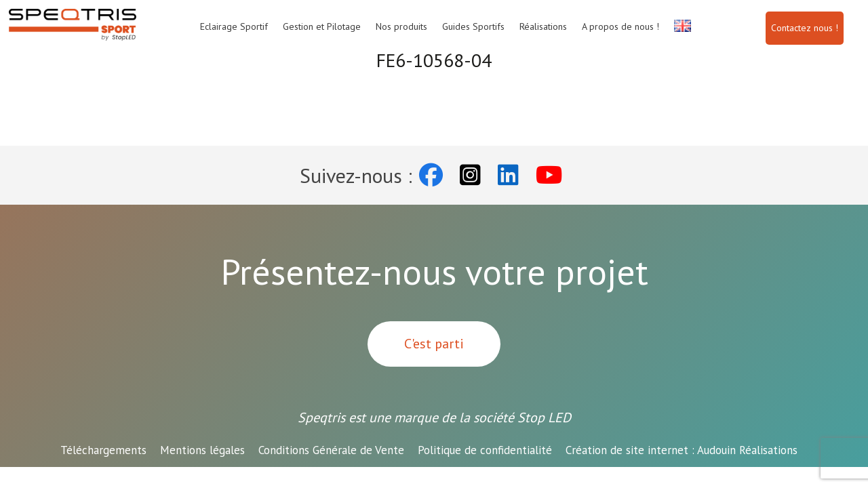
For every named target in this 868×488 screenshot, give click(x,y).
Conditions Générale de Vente (331, 450)
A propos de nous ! (620, 26)
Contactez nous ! (805, 28)
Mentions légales (202, 450)
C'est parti (434, 344)
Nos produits (401, 26)
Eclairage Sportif (234, 26)
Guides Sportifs (473, 26)
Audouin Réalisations (682, 450)
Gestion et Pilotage (322, 26)
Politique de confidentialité (485, 450)
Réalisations (543, 26)
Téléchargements (103, 450)
